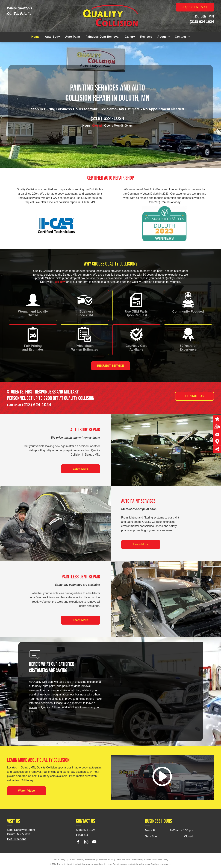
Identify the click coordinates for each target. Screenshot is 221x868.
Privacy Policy (59, 860)
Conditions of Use (106, 860)
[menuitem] (36, 37)
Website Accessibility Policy (156, 860)
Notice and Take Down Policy (129, 860)
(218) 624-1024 (202, 22)
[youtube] (94, 842)
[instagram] (86, 842)
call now (60, 282)
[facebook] (78, 842)
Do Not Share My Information (82, 860)
